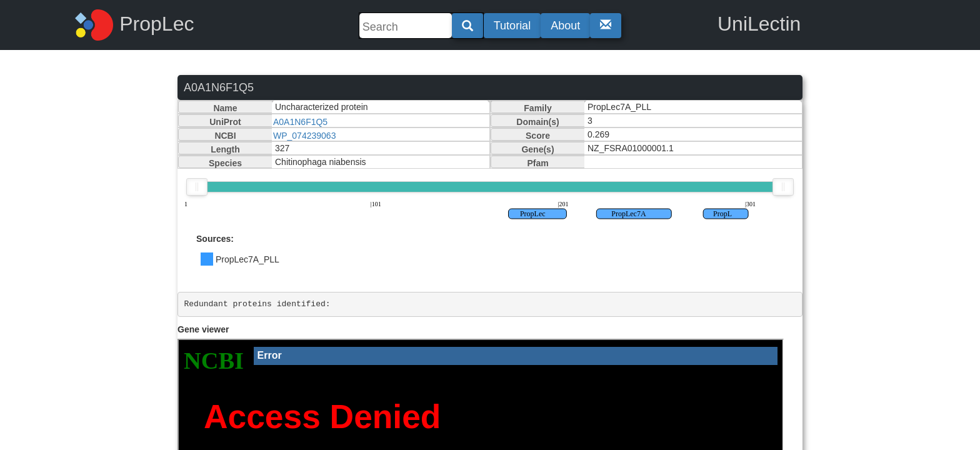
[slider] (197, 187)
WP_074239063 (304, 136)
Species (225, 163)
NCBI (225, 136)
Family (537, 108)
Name (225, 108)
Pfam (537, 163)
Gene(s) (537, 149)
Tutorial (512, 26)
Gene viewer (203, 329)
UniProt (225, 122)
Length (225, 149)
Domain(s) (537, 122)
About (565, 26)
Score (538, 136)
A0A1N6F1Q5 (300, 122)
